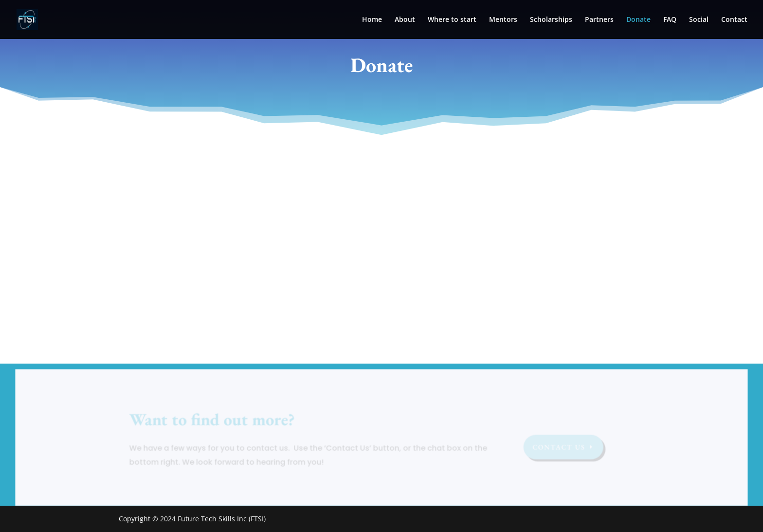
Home (372, 20)
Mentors (503, 20)
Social (699, 20)
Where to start (452, 20)
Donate (638, 20)
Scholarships (551, 20)
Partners (599, 20)
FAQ (670, 20)
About (405, 20)
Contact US (558, 448)
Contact (734, 20)
